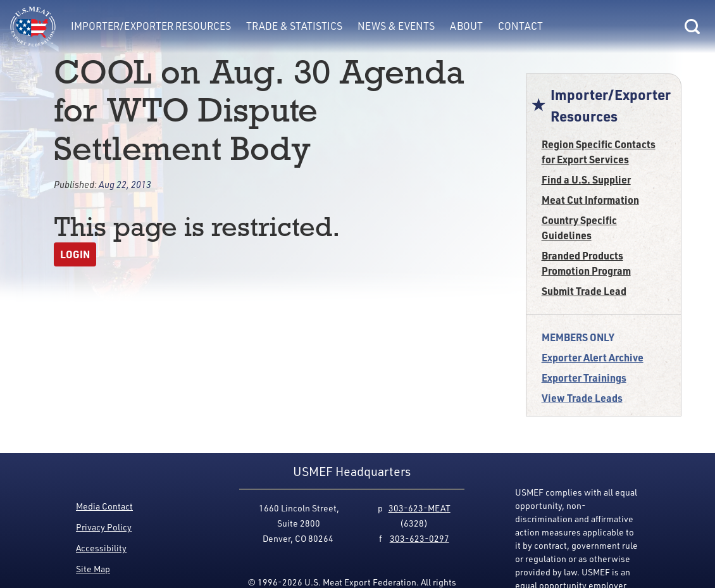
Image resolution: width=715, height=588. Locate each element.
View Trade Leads (582, 398)
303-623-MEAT (420, 508)
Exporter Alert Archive (593, 357)
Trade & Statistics (294, 26)
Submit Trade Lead (584, 291)
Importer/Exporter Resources (151, 26)
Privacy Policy (104, 527)
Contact (520, 26)
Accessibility (101, 548)
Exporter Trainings (584, 378)
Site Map (93, 569)
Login (75, 254)
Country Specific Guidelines (579, 228)
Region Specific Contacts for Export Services (599, 152)
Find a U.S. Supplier (586, 179)
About (466, 26)
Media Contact (104, 506)
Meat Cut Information (590, 200)
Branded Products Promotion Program (586, 263)
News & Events (396, 26)
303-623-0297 (420, 538)
